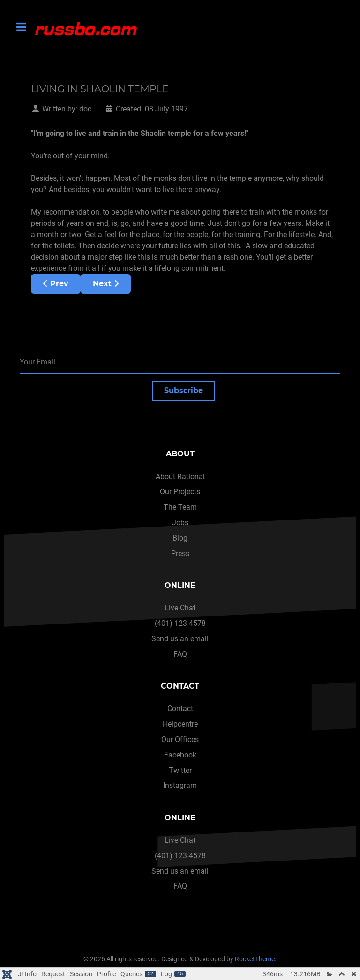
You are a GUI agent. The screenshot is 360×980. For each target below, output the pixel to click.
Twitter (180, 770)
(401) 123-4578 (180, 623)
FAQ (180, 654)
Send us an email (180, 639)
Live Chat (180, 608)
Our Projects (180, 492)
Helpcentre (180, 724)
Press (180, 553)
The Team (180, 507)
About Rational (180, 477)
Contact (180, 709)
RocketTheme (255, 959)
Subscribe (184, 390)
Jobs (180, 523)
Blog (180, 538)
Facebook (180, 755)
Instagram (180, 785)
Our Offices (180, 739)
